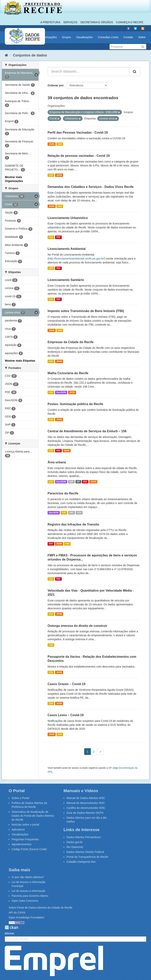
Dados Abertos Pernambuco (84, 837)
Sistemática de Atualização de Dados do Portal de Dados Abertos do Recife (33, 816)
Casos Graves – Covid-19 (66, 684)
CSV (60, 144)
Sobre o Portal (20, 798)
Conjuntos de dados (30, 55)
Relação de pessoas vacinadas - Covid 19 (79, 156)
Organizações (48, 37)
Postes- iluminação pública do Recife (75, 404)
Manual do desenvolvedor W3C (86, 803)
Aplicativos (18, 829)
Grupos (66, 37)
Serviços (70, 22)
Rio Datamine (75, 847)
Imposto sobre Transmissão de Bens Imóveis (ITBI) (86, 311)
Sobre (142, 37)
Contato (128, 37)
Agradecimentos (22, 844)
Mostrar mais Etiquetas (20, 361)
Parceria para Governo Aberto (30, 896)
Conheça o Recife (130, 22)
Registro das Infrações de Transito (73, 524)
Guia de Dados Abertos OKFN (85, 813)
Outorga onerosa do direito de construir (77, 626)
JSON (52, 144)
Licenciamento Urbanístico (68, 218)
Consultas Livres (108, 37)
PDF (58, 237)
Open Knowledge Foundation (26, 917)
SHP (71, 482)
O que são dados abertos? (28, 877)
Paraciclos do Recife (63, 493)
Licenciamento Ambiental (67, 249)
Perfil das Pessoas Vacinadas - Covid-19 (78, 133)
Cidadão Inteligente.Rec (81, 862)
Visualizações (84, 37)
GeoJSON (61, 392)
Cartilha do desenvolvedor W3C (86, 808)
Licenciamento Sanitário (66, 280)
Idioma (9, 933)
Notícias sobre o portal (25, 825)
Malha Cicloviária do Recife (68, 373)
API (110, 768)
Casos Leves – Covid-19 (66, 715)
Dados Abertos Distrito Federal (85, 852)
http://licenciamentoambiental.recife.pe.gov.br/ (77, 259)
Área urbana (57, 462)
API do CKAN (17, 913)
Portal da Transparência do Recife (87, 857)
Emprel (54, 961)
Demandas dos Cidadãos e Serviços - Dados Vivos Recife (91, 187)
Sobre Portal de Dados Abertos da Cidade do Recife (41, 908)
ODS (79, 513)
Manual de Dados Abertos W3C (86, 798)
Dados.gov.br (75, 842)
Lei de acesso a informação (28, 891)
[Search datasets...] (89, 72)
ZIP (78, 482)
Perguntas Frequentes (25, 839)
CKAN (11, 927)
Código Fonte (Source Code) (29, 849)
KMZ (71, 513)
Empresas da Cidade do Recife (71, 342)
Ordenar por (56, 85)
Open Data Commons (25, 901)
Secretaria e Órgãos (97, 22)
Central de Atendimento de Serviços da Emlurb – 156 (87, 431)
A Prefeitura (50, 22)
